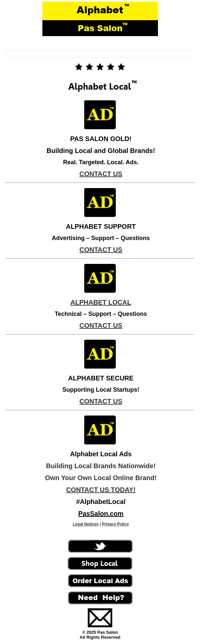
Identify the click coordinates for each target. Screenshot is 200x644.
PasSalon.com (101, 514)
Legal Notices (86, 524)
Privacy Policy (115, 524)
